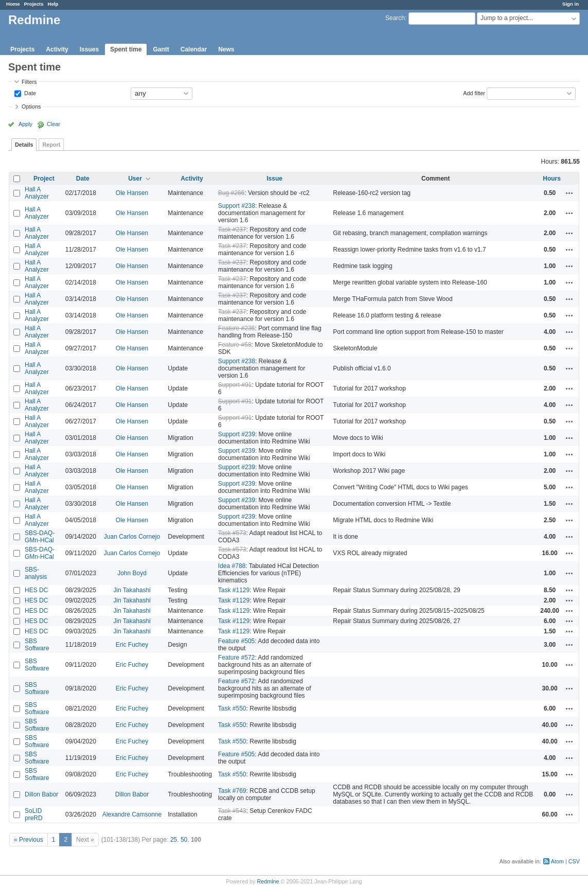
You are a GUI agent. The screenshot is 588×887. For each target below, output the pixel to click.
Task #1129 (234, 590)
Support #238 (237, 206)
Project (44, 179)
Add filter (474, 93)
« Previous (29, 840)
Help (53, 4)
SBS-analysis (36, 573)
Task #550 (232, 708)
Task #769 (232, 791)
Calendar (194, 49)
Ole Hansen (132, 193)
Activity (57, 49)
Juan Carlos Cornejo (132, 537)
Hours (552, 179)
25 (174, 840)
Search (395, 18)
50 (184, 840)
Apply (25, 124)
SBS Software (37, 645)
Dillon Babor (41, 794)
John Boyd (132, 573)
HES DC (36, 590)
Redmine (268, 881)
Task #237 (232, 229)
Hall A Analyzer (37, 193)
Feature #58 (235, 345)
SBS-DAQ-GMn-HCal (40, 537)
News (226, 49)
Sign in (571, 4)
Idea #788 (232, 566)
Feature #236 (236, 328)
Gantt (161, 49)
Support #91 (235, 385)
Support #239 (237, 434)
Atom (557, 861)
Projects (34, 4)
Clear (54, 124)
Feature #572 (236, 658)
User (135, 179)
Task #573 (232, 533)
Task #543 (232, 811)
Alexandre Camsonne (132, 814)
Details (24, 145)
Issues (89, 49)
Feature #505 (236, 641)
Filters (29, 82)
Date (29, 93)
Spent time (126, 49)
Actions (569, 193)
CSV (574, 861)
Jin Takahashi (132, 590)
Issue (274, 179)
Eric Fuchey (132, 645)
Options (31, 107)
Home (13, 4)
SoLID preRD (34, 814)
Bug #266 (231, 193)
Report (51, 145)
